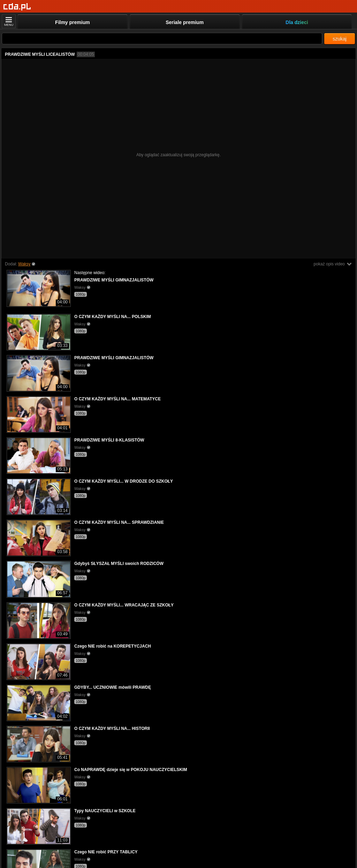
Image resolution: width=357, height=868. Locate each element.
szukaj (340, 39)
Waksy (24, 264)
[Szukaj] (162, 39)
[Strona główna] (17, 7)
